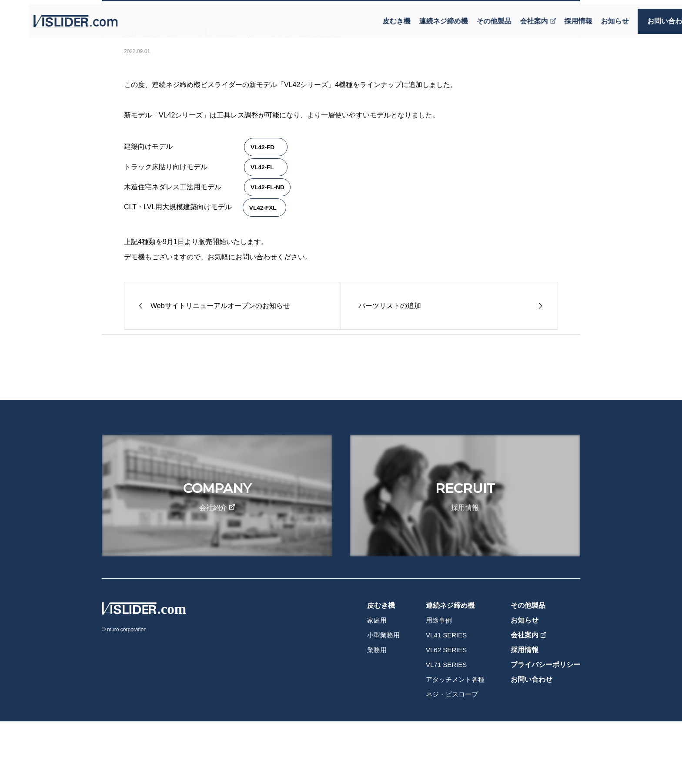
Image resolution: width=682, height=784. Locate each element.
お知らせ (594, 17)
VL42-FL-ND (267, 187)
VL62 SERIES (446, 650)
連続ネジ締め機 (423, 17)
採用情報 (558, 17)
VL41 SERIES (446, 635)
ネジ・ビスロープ (452, 694)
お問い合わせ (647, 17)
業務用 (377, 650)
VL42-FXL (263, 208)
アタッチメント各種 (455, 679)
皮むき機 (376, 17)
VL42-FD (262, 147)
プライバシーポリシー (545, 665)
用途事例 (439, 620)
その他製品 (473, 17)
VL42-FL (262, 167)
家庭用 (377, 620)
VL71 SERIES (446, 665)
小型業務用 (383, 635)
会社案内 (517, 17)
